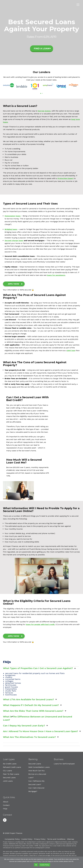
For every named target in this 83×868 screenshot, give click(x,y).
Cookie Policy (27, 839)
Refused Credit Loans (12, 767)
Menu (78, 5)
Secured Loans (9, 778)
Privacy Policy (40, 839)
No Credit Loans (10, 764)
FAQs (5, 809)
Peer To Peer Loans (11, 774)
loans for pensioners (56, 275)
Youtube (10, 820)
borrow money (44, 111)
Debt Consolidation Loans (39, 767)
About (6, 802)
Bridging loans (11, 229)
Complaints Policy (12, 839)
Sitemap (71, 839)
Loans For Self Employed (64, 764)
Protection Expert (66, 178)
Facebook (5, 820)
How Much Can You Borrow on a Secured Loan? (37, 774)
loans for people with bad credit (40, 624)
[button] (41, 93)
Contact (6, 805)
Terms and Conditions (56, 839)
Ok (36, 865)
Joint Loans (8, 781)
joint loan (71, 350)
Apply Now (14, 284)
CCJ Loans (7, 771)
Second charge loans (14, 241)
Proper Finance (9, 5)
